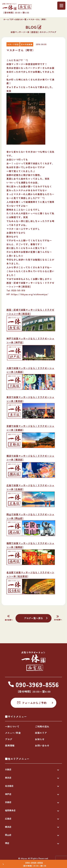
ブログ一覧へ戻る (33, 618)
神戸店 (8, 794)
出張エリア (41, 733)
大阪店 (8, 769)
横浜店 (8, 827)
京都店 (8, 802)
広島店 (8, 819)
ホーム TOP (8, 19)
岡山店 (8, 835)
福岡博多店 (10, 810)
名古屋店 (9, 786)
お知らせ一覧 (21, 19)
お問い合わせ (42, 745)
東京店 (8, 778)
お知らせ (40, 739)
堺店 (7, 843)
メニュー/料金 (13, 733)
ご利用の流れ (42, 726)
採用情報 (10, 745)
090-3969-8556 (35, 861)
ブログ (9, 739)
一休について (12, 726)
